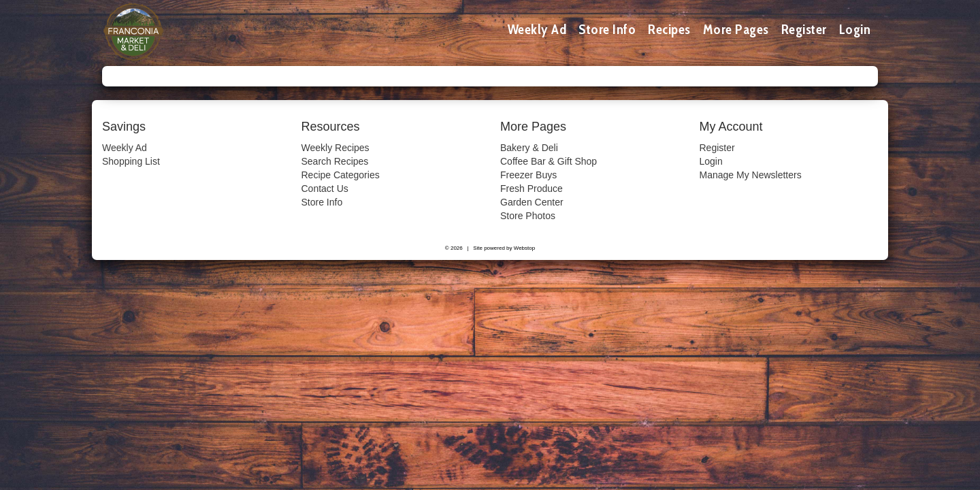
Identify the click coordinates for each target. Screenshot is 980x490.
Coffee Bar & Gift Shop (549, 161)
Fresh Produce (532, 189)
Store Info (607, 29)
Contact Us (325, 189)
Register (804, 29)
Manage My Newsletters (751, 175)
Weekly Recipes (336, 148)
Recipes (669, 29)
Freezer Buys (528, 175)
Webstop (524, 248)
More (736, 29)
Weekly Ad (537, 29)
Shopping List (131, 161)
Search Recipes (335, 161)
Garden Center (532, 202)
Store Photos (528, 216)
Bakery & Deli (529, 148)
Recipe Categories (341, 175)
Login (855, 29)
